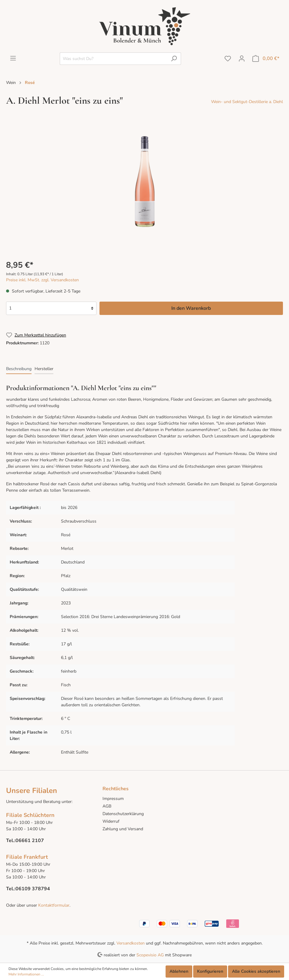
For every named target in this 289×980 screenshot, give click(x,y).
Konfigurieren (210, 971)
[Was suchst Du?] (113, 59)
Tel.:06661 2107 (25, 841)
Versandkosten (131, 943)
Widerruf (111, 821)
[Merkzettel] (228, 59)
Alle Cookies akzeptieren (256, 971)
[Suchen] (174, 59)
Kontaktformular (53, 905)
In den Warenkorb (191, 308)
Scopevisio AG (150, 955)
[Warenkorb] (266, 59)
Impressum (113, 799)
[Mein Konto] (242, 59)
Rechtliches (116, 789)
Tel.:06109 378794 (28, 889)
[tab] (19, 369)
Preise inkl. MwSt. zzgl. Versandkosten (42, 280)
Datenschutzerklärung (123, 814)
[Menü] (13, 58)
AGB (107, 806)
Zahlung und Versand (123, 829)
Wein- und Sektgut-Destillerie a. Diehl (247, 102)
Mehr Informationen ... (26, 974)
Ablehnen (179, 971)
